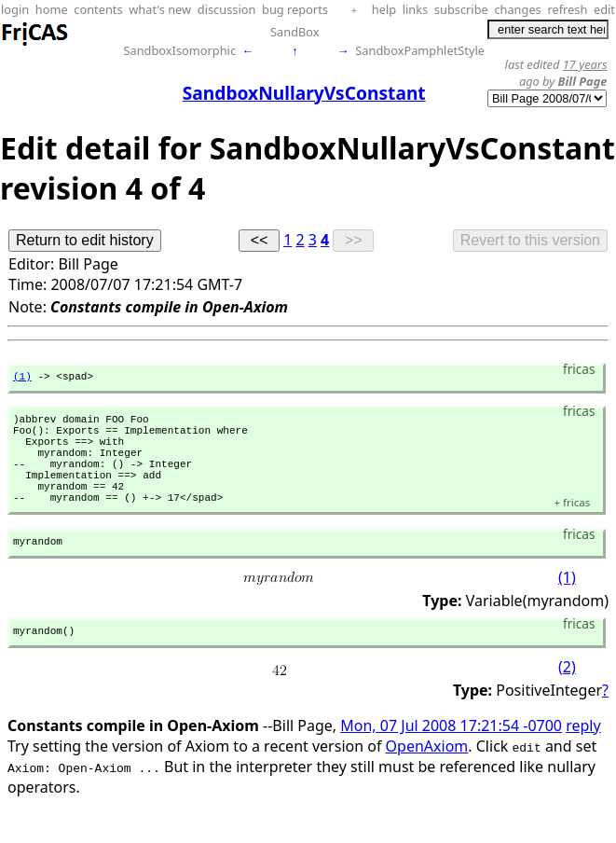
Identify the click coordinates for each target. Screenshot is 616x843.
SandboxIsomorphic (179, 50)
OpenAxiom (427, 777)
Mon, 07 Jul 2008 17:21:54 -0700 (451, 756)
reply (583, 756)
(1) (22, 378)
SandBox (295, 32)
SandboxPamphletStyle (420, 50)
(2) (567, 698)
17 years (585, 64)
